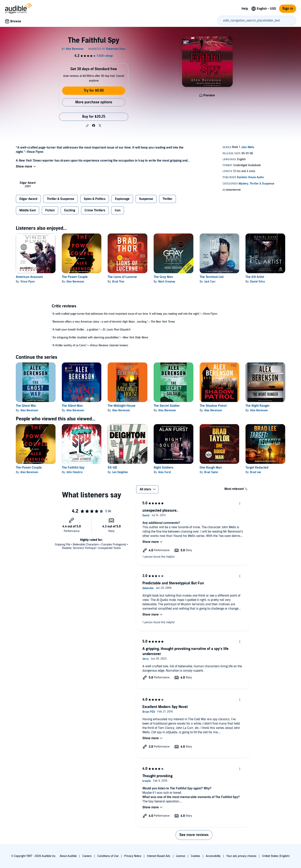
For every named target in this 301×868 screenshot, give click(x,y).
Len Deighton (120, 472)
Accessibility (213, 856)
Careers (87, 856)
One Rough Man (211, 468)
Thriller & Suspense (61, 199)
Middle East (28, 210)
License (181, 856)
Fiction (50, 210)
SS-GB (112, 468)
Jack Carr (210, 282)
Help (245, 9)
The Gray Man (163, 277)
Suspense (146, 199)
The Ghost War (26, 406)
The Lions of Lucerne (122, 277)
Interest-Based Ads (159, 856)
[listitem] (28, 185)
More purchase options (94, 102)
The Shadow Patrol (213, 406)
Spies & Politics (95, 199)
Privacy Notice (133, 856)
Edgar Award (28, 199)
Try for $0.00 (94, 91)
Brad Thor (118, 282)
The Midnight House (122, 406)
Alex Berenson (75, 282)
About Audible (68, 856)
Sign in (288, 9)
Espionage (122, 199)
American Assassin (29, 277)
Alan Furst (165, 472)
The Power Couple (75, 277)
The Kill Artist (255, 277)
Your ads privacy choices (241, 856)
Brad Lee (255, 472)
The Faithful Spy (73, 468)
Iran (118, 210)
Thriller (167, 199)
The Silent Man (72, 406)
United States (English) (276, 856)
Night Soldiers (164, 468)
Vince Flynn (28, 282)
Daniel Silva (257, 282)
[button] (87, 126)
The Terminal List (212, 277)
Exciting (70, 210)
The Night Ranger (258, 406)
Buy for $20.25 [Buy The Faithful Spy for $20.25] (94, 117)
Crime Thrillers (95, 210)
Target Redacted (257, 468)
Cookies (195, 856)
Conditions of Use (108, 856)
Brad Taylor (211, 472)
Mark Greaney (167, 282)
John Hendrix (74, 472)
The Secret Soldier (167, 406)
